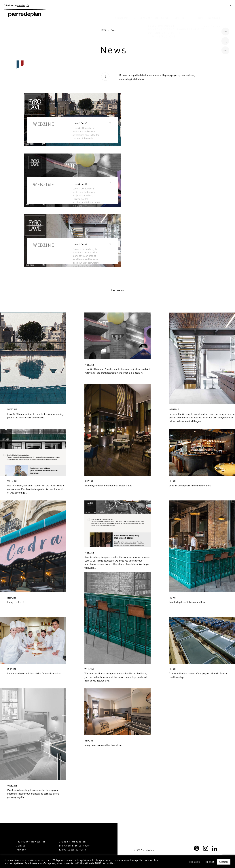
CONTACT (213, 24)
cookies (21, 5)
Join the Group (191, 24)
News (127, 24)
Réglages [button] (194, 862)
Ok (28, 5)
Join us (21, 845)
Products (111, 24)
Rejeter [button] (210, 862)
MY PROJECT (143, 24)
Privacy (21, 849)
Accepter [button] (224, 862)
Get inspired (166, 24)
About (95, 24)
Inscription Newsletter (31, 841)
